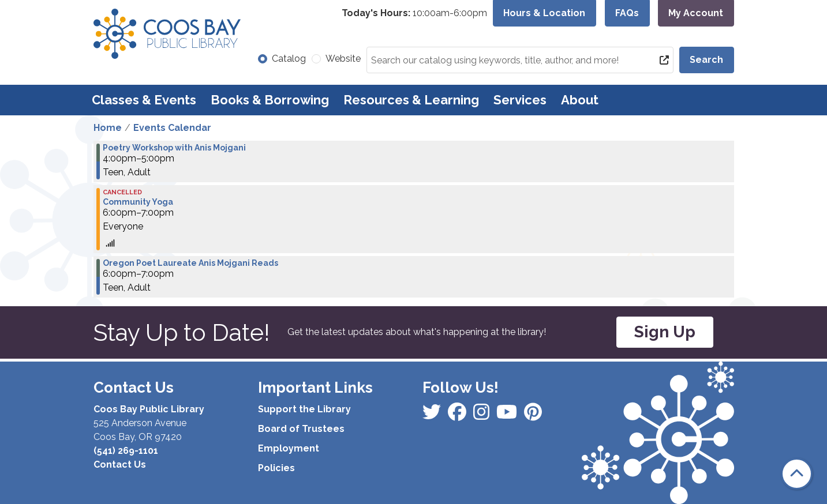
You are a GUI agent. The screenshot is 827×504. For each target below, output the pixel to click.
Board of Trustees (301, 429)
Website (343, 59)
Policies (276, 468)
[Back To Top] (797, 474)
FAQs (627, 13)
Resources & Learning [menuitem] (411, 100)
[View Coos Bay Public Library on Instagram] (458, 415)
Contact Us (120, 464)
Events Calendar (172, 128)
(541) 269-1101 (126, 451)
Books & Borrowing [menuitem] (270, 100)
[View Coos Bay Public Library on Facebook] (433, 415)
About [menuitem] (580, 100)
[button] (414, 13)
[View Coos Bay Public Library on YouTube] (533, 415)
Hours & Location (544, 13)
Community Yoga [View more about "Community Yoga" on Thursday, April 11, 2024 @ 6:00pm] (138, 202)
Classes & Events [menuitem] (144, 100)
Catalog (289, 59)
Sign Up (665, 332)
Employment (289, 448)
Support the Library (304, 409)
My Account (696, 13)
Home (108, 128)
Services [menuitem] (520, 100)
